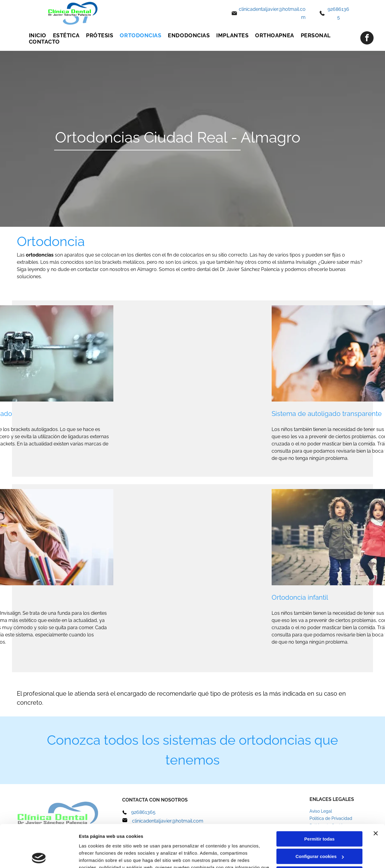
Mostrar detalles (96, 856)
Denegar (319, 832)
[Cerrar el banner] (376, 791)
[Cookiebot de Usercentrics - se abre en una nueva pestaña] (39, 856)
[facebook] (367, 39)
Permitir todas (320, 797)
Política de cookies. (123, 840)
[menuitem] (38, 35)
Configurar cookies (320, 814)
